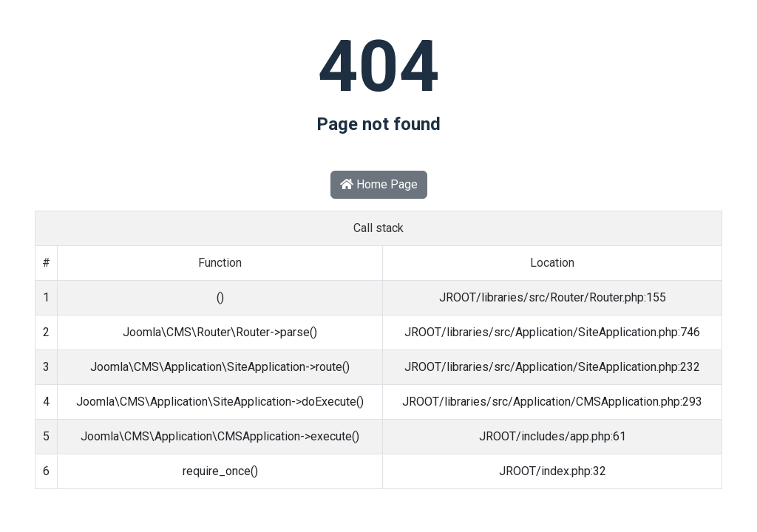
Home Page (379, 184)
